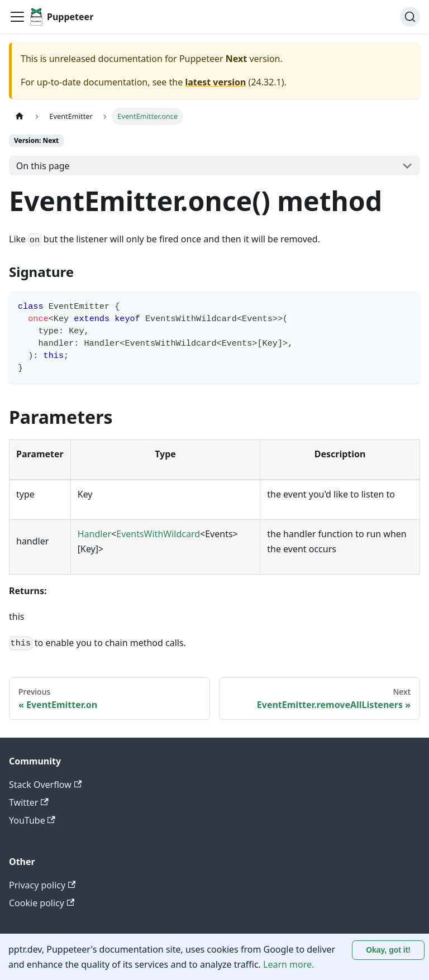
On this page (43, 166)
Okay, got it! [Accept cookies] (388, 950)
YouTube (32, 820)
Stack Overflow (45, 785)
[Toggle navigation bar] (17, 17)
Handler (94, 534)
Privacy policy (42, 885)
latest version (215, 82)
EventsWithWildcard (158, 534)
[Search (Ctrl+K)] (410, 17)
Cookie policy (42, 903)
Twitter (29, 802)
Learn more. (289, 964)
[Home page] (20, 116)
